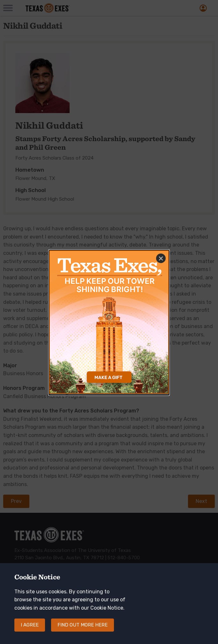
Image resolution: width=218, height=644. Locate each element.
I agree (30, 628)
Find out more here (83, 628)
